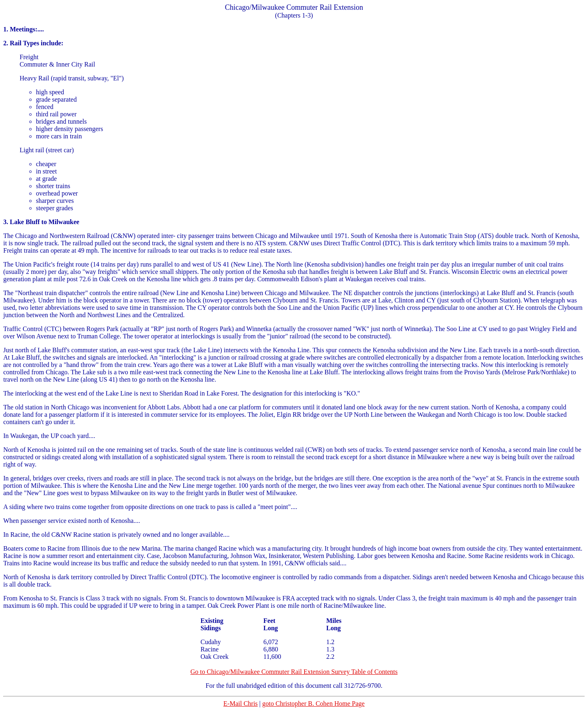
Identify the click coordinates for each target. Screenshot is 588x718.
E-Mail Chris (241, 704)
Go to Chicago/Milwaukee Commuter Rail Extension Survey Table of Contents (294, 672)
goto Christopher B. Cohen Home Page (313, 704)
